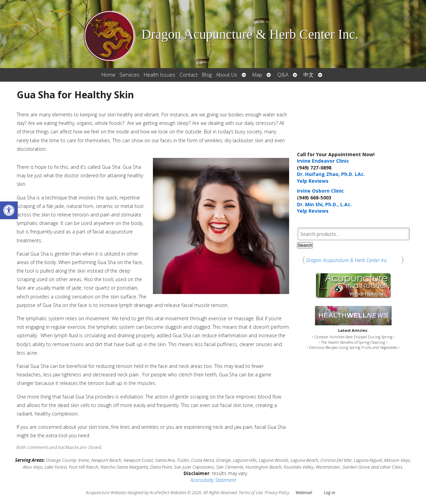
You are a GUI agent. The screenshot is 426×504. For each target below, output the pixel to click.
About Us (227, 75)
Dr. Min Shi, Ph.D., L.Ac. (324, 204)
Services (130, 75)
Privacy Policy (277, 493)
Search (305, 245)
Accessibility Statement (213, 480)
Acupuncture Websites (106, 493)
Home (108, 75)
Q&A (283, 75)
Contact (189, 75)
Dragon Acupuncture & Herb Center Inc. (347, 260)
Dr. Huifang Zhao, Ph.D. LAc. (331, 174)
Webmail (304, 493)
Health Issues (160, 75)
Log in (329, 493)
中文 (309, 75)
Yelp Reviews (313, 181)
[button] (9, 210)
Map (257, 75)
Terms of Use (251, 493)
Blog (207, 75)
